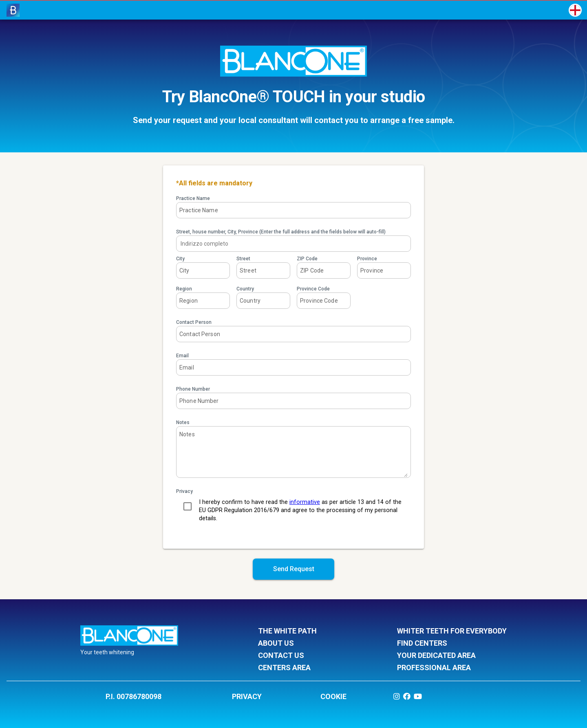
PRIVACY (247, 696)
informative (305, 502)
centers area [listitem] (313, 668)
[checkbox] (188, 506)
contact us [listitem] (313, 656)
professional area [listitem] (452, 668)
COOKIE (333, 696)
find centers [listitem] (452, 644)
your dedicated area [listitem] (452, 656)
